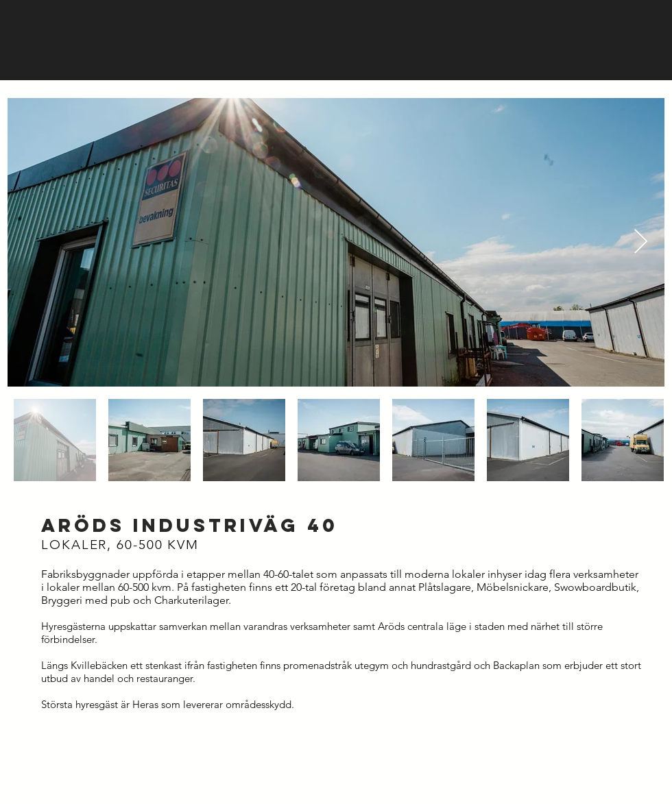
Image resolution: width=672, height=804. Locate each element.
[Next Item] (641, 242)
